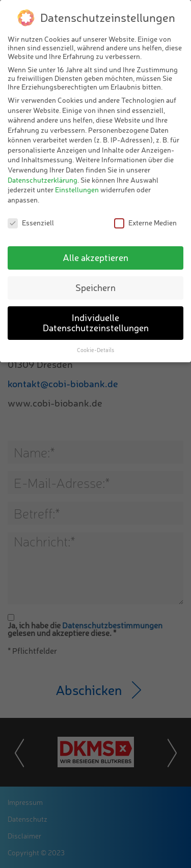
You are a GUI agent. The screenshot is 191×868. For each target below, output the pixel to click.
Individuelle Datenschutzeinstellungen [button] (96, 323)
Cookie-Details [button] (95, 350)
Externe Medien (145, 223)
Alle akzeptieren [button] (95, 257)
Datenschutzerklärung (43, 180)
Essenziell (31, 223)
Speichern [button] (95, 287)
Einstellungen (77, 190)
